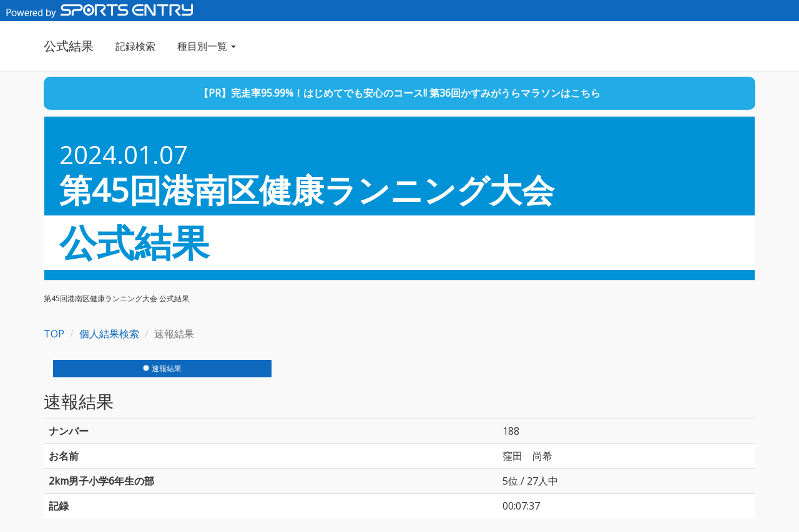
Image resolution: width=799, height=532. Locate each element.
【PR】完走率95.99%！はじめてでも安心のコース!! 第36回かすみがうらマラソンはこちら (399, 93)
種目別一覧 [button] (207, 46)
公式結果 (69, 46)
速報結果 (162, 368)
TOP (54, 334)
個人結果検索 (109, 334)
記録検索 (135, 46)
